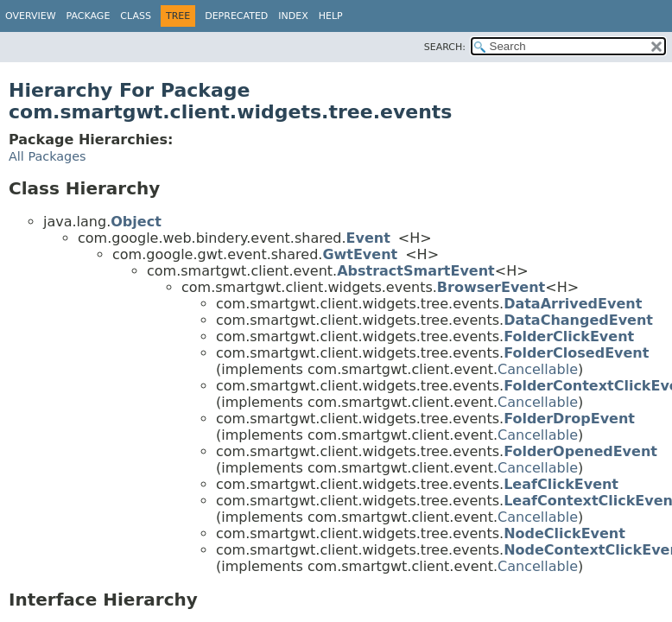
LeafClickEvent (561, 484)
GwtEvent (360, 254)
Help (331, 16)
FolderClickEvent (569, 336)
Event (368, 238)
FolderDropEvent (569, 419)
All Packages (48, 156)
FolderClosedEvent (576, 353)
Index (293, 16)
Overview (31, 16)
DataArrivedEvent (573, 304)
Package (89, 16)
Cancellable (538, 369)
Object (136, 222)
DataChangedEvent (578, 320)
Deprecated (236, 16)
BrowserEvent (491, 287)
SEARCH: (445, 47)
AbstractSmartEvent (416, 271)
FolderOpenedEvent (580, 451)
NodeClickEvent (564, 533)
